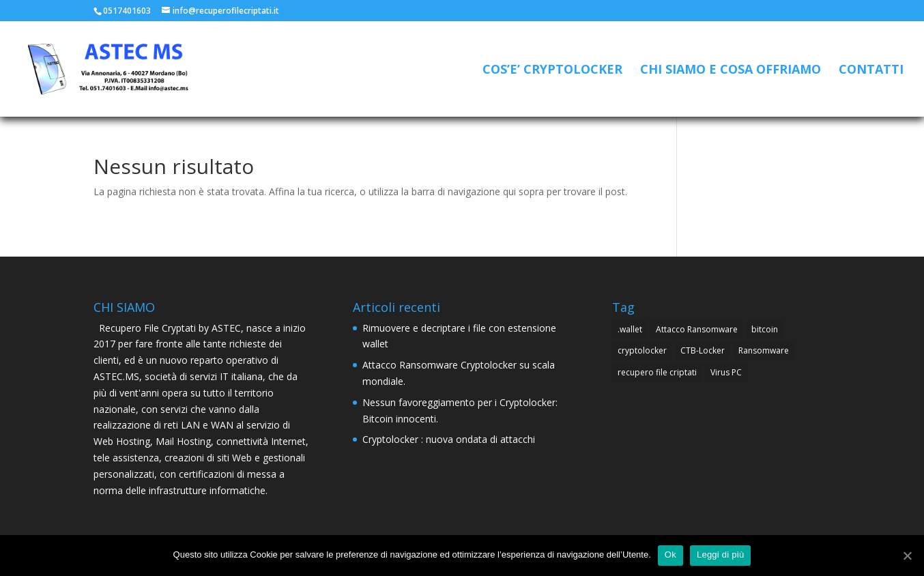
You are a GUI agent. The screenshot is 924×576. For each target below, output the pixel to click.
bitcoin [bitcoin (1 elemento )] (765, 329)
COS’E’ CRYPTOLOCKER (552, 71)
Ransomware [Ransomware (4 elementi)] (764, 350)
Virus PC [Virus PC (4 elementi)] (726, 372)
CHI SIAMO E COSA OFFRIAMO (731, 71)
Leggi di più (721, 555)
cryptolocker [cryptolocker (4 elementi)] (642, 350)
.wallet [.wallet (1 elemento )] (630, 329)
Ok (670, 555)
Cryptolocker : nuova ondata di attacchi (449, 439)
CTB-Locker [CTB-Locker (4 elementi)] (703, 350)
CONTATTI (871, 71)
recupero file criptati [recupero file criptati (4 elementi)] (657, 372)
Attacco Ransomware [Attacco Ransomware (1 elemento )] (697, 329)
